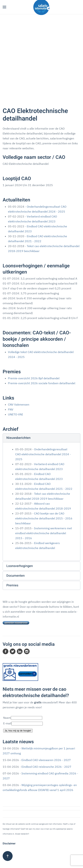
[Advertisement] (41, 57)
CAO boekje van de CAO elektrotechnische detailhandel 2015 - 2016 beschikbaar (44, 518)
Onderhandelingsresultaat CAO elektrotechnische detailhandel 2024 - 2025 (43, 454)
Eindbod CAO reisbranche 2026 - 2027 (46, 767)
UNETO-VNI (15, 414)
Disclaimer (9, 844)
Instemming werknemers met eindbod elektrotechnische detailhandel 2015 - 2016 (44, 533)
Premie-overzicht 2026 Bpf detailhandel (34, 378)
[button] (4, 7)
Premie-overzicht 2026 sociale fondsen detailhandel (42, 383)
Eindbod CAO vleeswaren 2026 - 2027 (46, 760)
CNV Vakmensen (19, 404)
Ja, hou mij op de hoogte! (18, 731)
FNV (11, 409)
